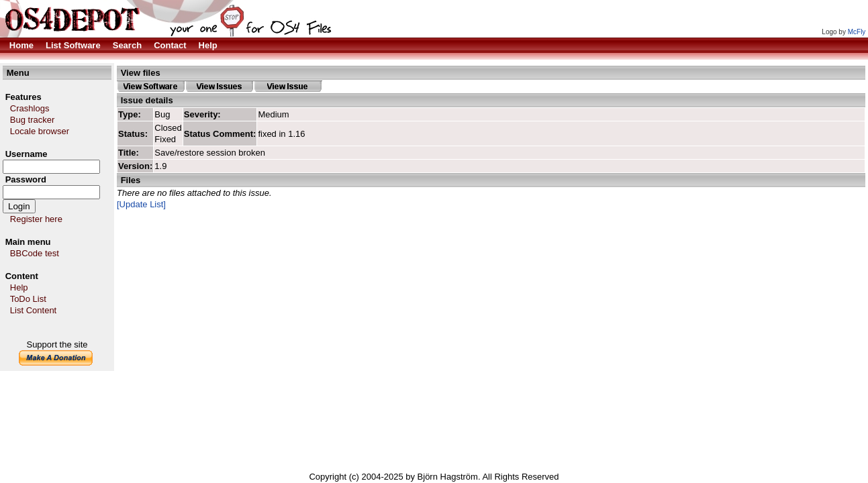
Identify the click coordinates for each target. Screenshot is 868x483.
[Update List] (141, 204)
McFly (857, 32)
